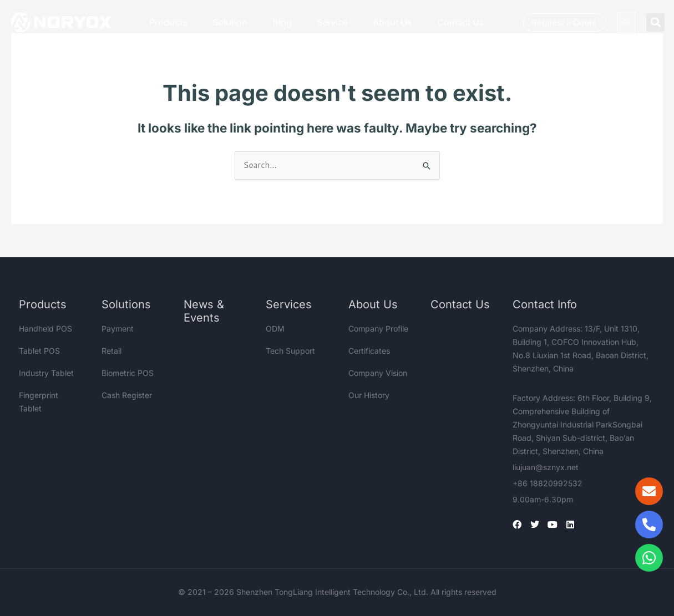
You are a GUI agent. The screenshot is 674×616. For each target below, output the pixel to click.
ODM (275, 329)
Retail (112, 351)
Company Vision (378, 373)
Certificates (369, 351)
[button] (655, 22)
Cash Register (127, 395)
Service (332, 22)
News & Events (204, 311)
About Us (392, 22)
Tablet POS (39, 351)
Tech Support (290, 351)
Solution (230, 22)
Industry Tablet (46, 373)
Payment (118, 329)
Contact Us (461, 22)
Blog (282, 22)
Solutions (126, 304)
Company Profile (378, 329)
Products (168, 22)
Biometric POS (128, 373)
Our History (369, 395)
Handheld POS (45, 329)
